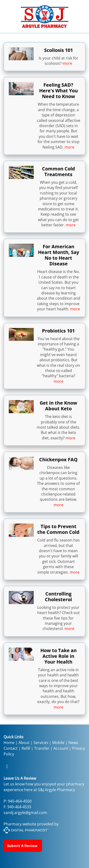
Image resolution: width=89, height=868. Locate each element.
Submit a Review (23, 846)
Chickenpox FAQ (58, 459)
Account (61, 748)
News (73, 743)
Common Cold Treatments (59, 171)
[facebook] (7, 766)
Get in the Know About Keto (58, 406)
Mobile (58, 743)
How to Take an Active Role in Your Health (59, 656)
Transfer (42, 748)
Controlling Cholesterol (58, 597)
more (67, 63)
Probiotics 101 (58, 331)
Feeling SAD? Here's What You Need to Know (59, 91)
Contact (11, 748)
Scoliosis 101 (59, 50)
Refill (26, 748)
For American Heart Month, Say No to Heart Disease (59, 255)
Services (41, 743)
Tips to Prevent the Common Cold (58, 529)
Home (9, 743)
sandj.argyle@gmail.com (25, 813)
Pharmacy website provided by (31, 827)
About (24, 743)
